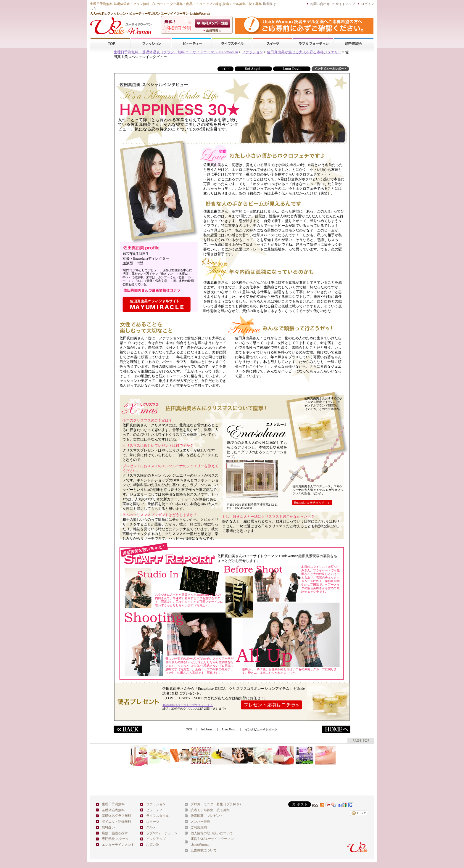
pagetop (361, 741)
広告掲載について (204, 850)
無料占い (108, 827)
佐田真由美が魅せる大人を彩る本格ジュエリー (304, 52)
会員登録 (213, 23)
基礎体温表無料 (113, 810)
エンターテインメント (118, 845)
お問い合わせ (320, 4)
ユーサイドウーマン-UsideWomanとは (213, 30)
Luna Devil (229, 729)
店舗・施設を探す (115, 833)
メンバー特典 (200, 822)
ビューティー (191, 43)
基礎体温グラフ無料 (116, 816)
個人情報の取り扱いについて (212, 833)
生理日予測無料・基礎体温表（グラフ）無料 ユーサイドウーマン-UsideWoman (176, 52)
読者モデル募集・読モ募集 (210, 810)
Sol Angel (207, 729)
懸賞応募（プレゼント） (208, 816)
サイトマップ (345, 4)
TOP (111, 43)
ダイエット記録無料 (116, 822)
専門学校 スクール (115, 839)
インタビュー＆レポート (261, 729)
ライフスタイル (232, 43)
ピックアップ (156, 839)
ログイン (368, 4)
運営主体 (197, 839)
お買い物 (153, 845)
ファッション (151, 43)
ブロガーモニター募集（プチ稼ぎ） (217, 804)
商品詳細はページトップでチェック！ (188, 705)
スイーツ (273, 43)
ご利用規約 (199, 827)
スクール (354, 43)
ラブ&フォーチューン (313, 43)
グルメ (151, 827)
